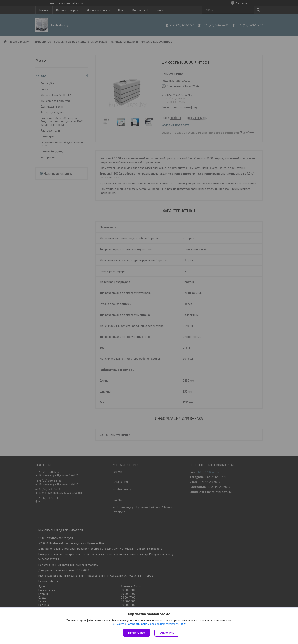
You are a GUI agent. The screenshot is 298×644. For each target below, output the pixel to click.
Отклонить (167, 633)
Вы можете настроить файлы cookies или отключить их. (148, 624)
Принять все (136, 633)
